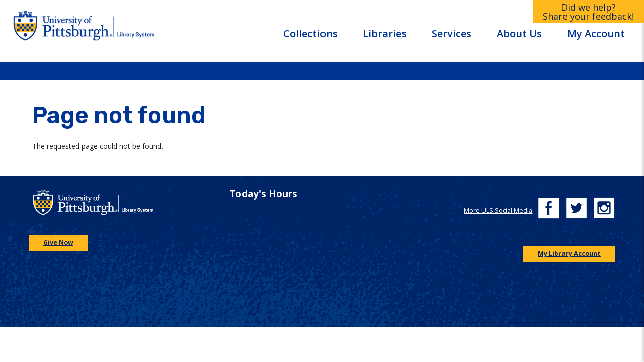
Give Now (58, 243)
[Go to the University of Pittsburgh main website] (61, 31)
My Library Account (569, 254)
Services (452, 33)
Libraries (385, 33)
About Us (519, 33)
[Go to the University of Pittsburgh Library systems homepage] (163, 31)
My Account (596, 33)
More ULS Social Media (498, 210)
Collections (310, 33)
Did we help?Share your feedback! (588, 12)
